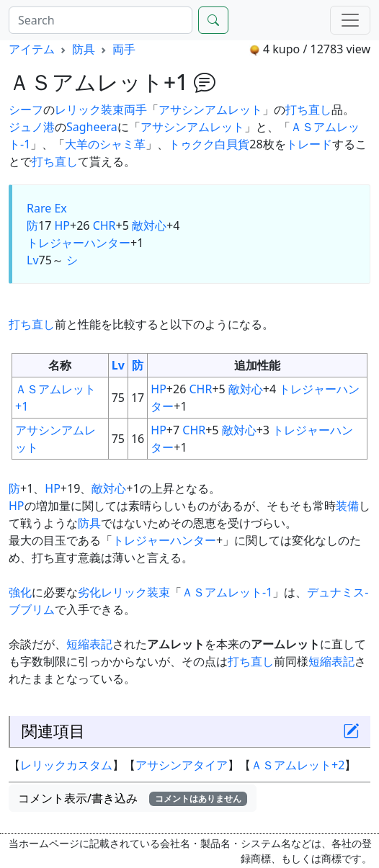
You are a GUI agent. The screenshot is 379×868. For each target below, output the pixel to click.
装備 (347, 506)
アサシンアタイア (182, 765)
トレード (309, 144)
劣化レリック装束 (124, 592)
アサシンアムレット (210, 109)
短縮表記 (89, 644)
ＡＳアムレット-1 (227, 592)
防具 (84, 49)
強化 (20, 592)
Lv (33, 260)
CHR (104, 225)
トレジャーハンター (79, 243)
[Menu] (350, 20)
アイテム (32, 49)
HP (62, 225)
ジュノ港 (32, 127)
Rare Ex (47, 208)
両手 (124, 49)
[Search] (101, 20)
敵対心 (149, 225)
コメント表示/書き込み (133, 798)
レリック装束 (89, 109)
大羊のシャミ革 (105, 144)
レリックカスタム (66, 765)
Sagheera (92, 127)
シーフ (26, 109)
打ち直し (308, 109)
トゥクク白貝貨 (209, 144)
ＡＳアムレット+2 (298, 765)
